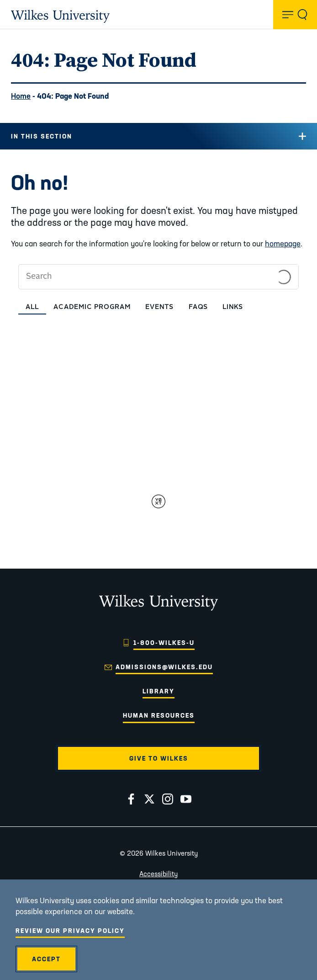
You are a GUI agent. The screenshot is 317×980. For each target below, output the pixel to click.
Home (21, 96)
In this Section (42, 136)
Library (158, 691)
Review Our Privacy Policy (70, 931)
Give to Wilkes (159, 758)
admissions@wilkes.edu (164, 667)
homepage (283, 243)
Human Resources (159, 715)
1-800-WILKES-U (164, 643)
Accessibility (158, 874)
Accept (46, 959)
